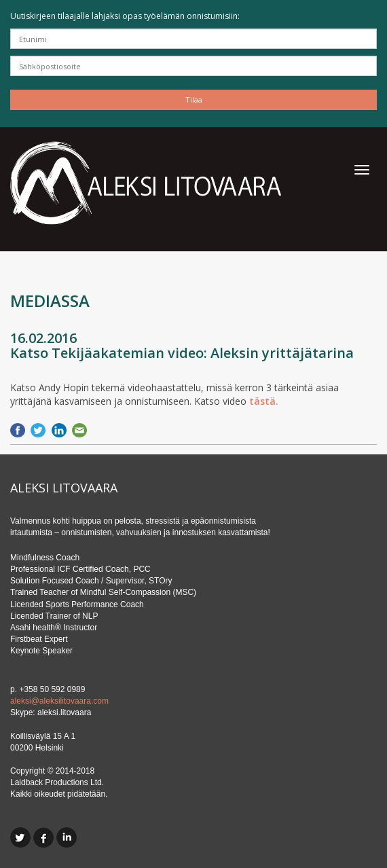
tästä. (264, 401)
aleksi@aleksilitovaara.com (59, 701)
